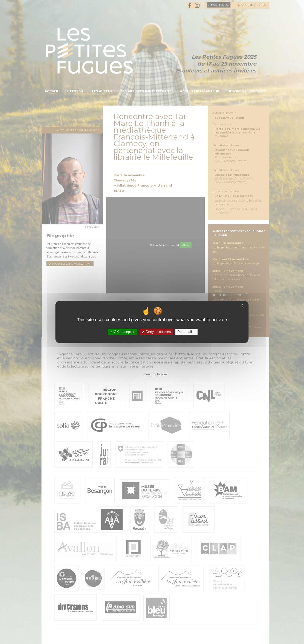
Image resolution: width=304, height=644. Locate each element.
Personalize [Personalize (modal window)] (186, 332)
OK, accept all (123, 332)
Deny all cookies (156, 332)
